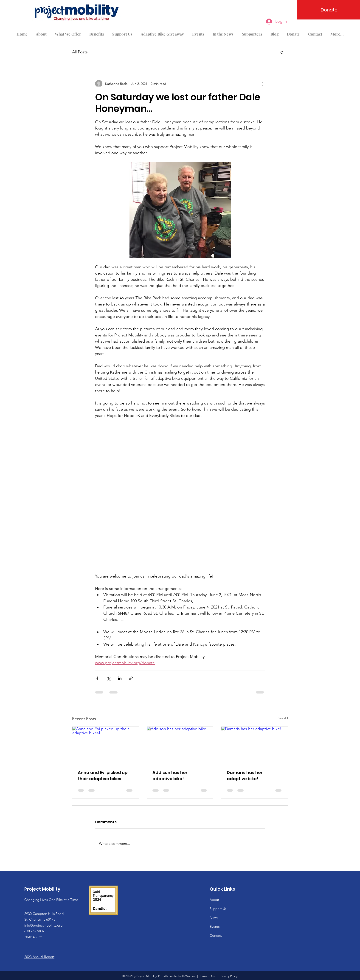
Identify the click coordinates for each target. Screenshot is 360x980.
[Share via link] (131, 678)
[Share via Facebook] (97, 678)
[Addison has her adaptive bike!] (180, 745)
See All (283, 718)
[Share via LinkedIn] (120, 678)
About (214, 900)
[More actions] (262, 84)
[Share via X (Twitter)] (108, 678)
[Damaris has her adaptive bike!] (255, 745)
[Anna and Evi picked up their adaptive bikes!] (105, 745)
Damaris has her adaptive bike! (245, 776)
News (214, 918)
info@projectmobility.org (43, 925)
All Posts (80, 52)
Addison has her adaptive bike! (170, 776)
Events (215, 926)
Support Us (218, 909)
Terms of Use (208, 976)
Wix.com (191, 976)
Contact (216, 935)
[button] (282, 52)
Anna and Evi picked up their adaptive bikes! (103, 776)
